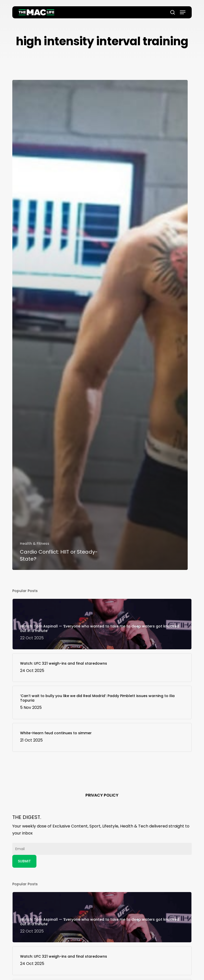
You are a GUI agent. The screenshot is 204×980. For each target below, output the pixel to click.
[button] (183, 12)
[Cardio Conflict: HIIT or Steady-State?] (100, 325)
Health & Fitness (35, 544)
